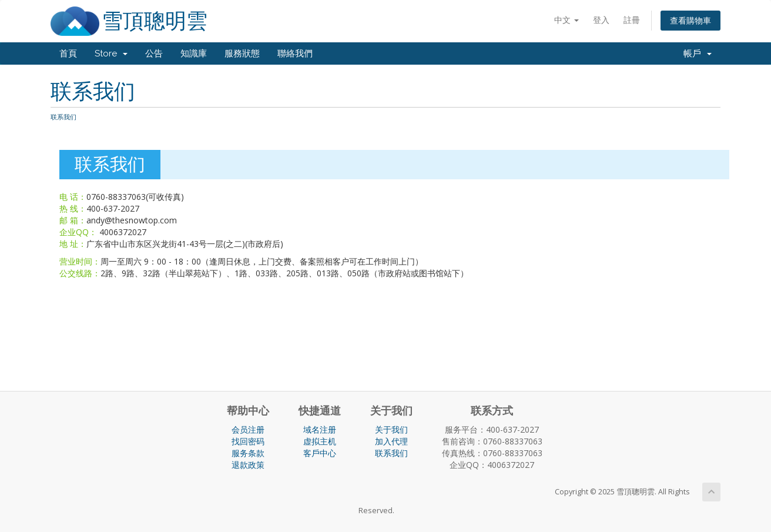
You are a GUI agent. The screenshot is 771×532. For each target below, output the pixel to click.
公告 (154, 53)
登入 (601, 20)
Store (111, 53)
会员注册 (248, 429)
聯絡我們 (295, 53)
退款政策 (248, 465)
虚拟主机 (320, 441)
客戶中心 (320, 453)
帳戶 (698, 53)
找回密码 (248, 441)
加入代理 (391, 441)
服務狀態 (242, 53)
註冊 (632, 20)
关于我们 (391, 429)
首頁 (68, 53)
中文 (566, 20)
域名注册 (320, 429)
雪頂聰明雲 (155, 21)
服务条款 (248, 453)
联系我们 (391, 453)
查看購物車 (690, 20)
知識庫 (194, 53)
